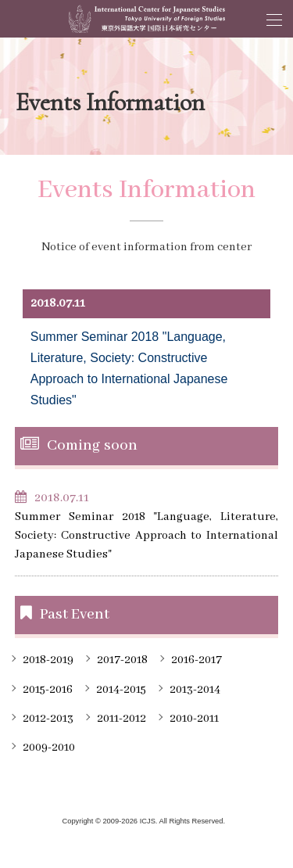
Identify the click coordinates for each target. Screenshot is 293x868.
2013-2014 (195, 690)
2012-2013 (48, 719)
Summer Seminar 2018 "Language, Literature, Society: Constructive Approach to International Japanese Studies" (147, 536)
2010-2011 (194, 719)
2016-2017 (197, 660)
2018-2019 (48, 660)
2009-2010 (49, 748)
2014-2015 (121, 690)
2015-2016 (48, 690)
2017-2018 (122, 660)
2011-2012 (121, 719)
